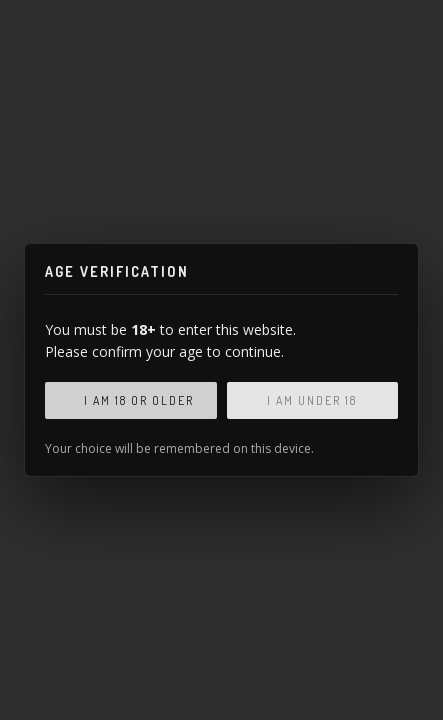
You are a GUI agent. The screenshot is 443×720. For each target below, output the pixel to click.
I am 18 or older (139, 400)
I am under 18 (312, 400)
